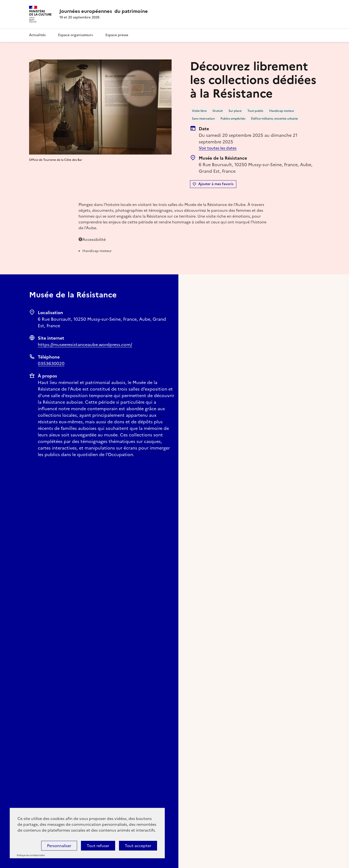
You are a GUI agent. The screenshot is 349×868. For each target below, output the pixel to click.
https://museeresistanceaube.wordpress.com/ (85, 345)
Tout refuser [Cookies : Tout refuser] (98, 846)
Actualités (37, 35)
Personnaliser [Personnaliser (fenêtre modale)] (59, 846)
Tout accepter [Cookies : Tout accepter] (138, 846)
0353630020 (51, 364)
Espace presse (117, 35)
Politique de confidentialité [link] (31, 855)
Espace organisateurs (75, 35)
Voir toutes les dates (218, 148)
